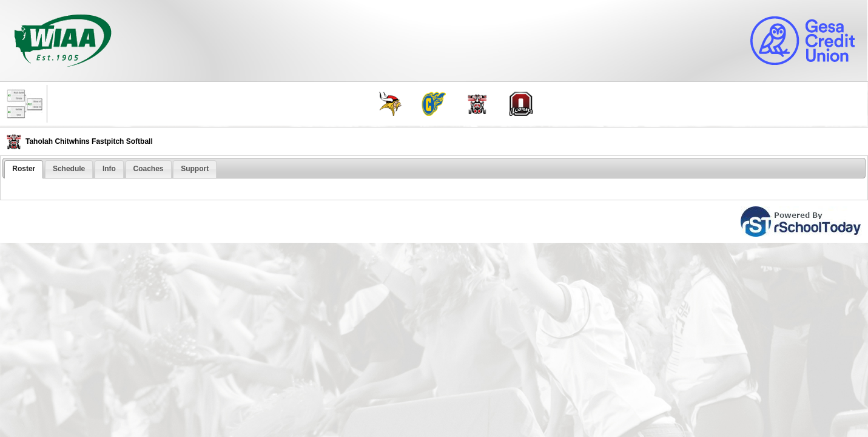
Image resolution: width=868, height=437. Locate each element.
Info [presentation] (109, 169)
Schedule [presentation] (69, 169)
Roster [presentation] (24, 169)
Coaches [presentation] (149, 169)
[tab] (24, 169)
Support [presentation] (195, 169)
